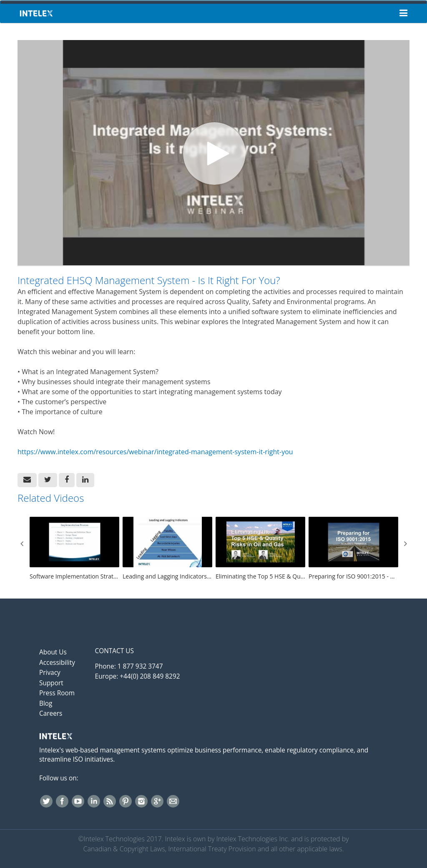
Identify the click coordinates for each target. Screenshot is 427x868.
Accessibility (57, 663)
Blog (46, 703)
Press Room (57, 693)
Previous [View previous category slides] (22, 543)
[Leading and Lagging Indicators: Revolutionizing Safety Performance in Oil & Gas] (167, 549)
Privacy (50, 673)
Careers (51, 713)
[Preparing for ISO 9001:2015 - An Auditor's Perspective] (353, 549)
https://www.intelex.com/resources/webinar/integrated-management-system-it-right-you (155, 452)
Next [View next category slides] (405, 543)
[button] (27, 480)
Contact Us (114, 651)
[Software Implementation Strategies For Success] (74, 549)
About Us (53, 652)
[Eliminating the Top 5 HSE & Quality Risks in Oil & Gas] (260, 549)
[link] (48, 480)
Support (51, 683)
